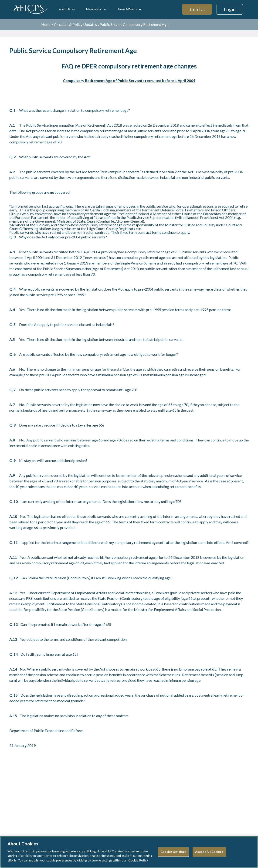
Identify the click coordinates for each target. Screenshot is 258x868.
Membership (94, 9)
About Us (65, 9)
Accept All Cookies (209, 854)
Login (230, 9)
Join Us (197, 9)
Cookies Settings (173, 854)
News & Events (127, 9)
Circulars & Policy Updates (75, 24)
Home (46, 24)
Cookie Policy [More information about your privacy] (138, 862)
